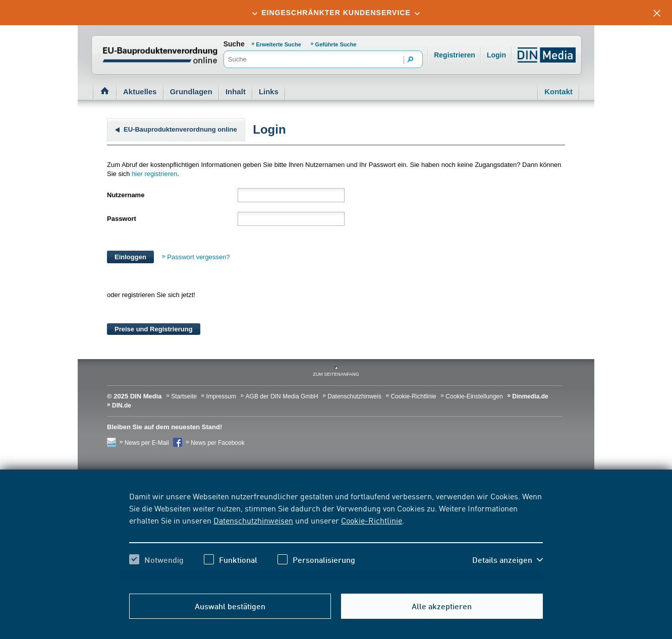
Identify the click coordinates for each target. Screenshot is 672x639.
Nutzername (126, 195)
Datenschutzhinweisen (253, 520)
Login (496, 55)
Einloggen (130, 257)
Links (269, 92)
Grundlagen (191, 92)
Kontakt (558, 92)
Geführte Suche (336, 44)
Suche (234, 44)
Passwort (122, 219)
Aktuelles (140, 92)
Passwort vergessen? (198, 257)
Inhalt (236, 92)
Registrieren (455, 55)
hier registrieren (154, 174)
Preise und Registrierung (154, 329)
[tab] (336, 13)
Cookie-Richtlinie (372, 520)
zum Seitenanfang (336, 374)
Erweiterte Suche (279, 44)
